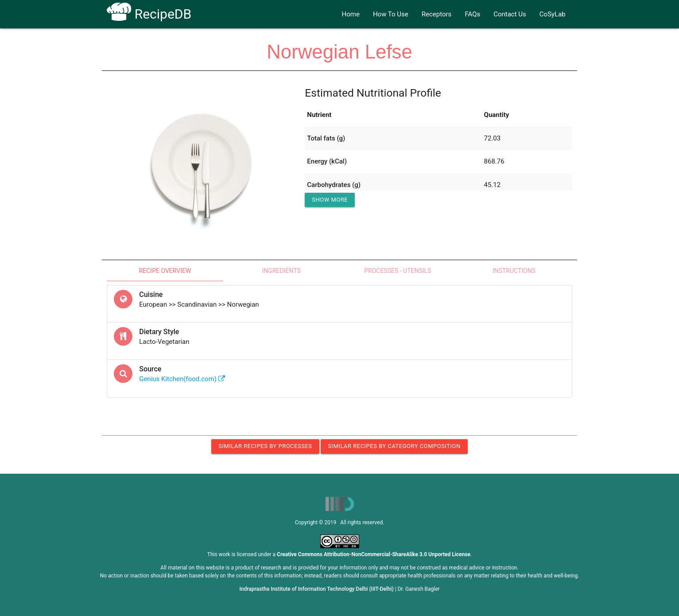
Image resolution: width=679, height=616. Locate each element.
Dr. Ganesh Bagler (419, 589)
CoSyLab (553, 14)
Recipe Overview (165, 271)
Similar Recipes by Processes (265, 446)
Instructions (514, 271)
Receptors (437, 14)
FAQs (472, 14)
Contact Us (510, 14)
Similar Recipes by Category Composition (394, 446)
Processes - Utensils (398, 271)
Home (351, 14)
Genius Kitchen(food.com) (182, 379)
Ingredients (281, 271)
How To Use (391, 14)
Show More (330, 200)
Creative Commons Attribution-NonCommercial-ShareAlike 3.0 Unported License (374, 554)
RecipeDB (149, 14)
